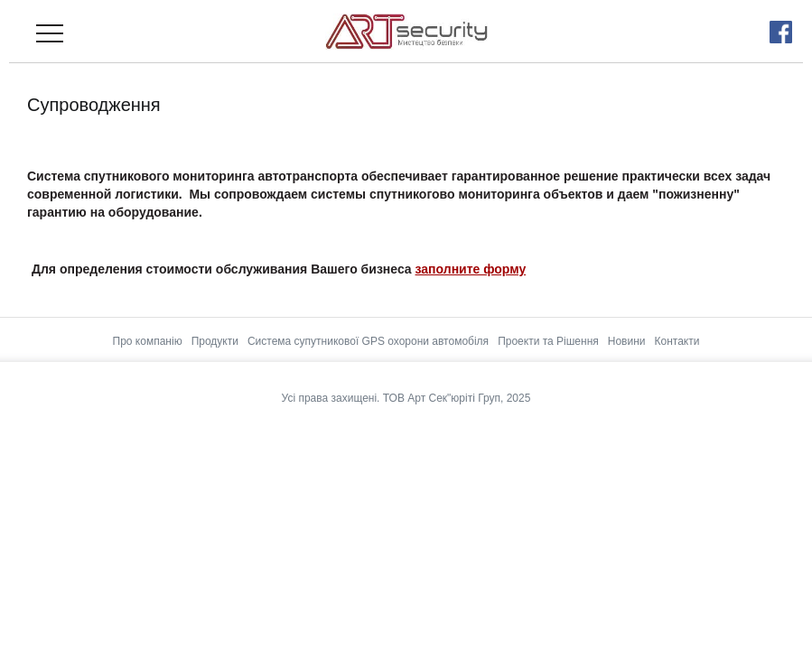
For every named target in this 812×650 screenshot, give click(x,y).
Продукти (215, 341)
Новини (627, 341)
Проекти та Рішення (548, 341)
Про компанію (148, 341)
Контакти (677, 341)
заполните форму (471, 269)
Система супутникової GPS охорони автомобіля (368, 341)
